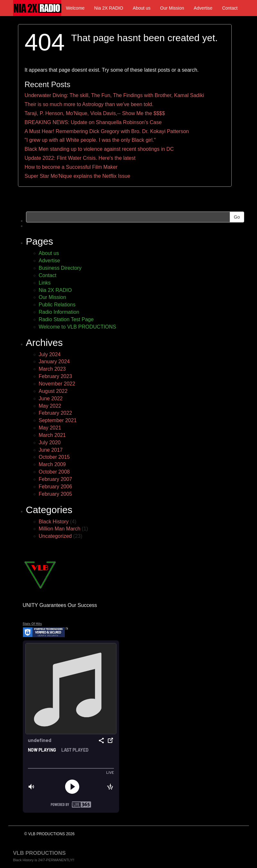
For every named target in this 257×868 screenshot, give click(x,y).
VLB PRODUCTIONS (39, 853)
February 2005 (56, 494)
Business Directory (60, 268)
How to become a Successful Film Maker (71, 167)
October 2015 (54, 457)
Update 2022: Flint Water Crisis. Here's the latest (80, 158)
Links (45, 283)
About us (142, 8)
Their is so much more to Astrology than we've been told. (89, 104)
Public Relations (57, 305)
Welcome (75, 8)
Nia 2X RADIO (109, 8)
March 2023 (52, 369)
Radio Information (59, 312)
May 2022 (50, 406)
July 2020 (50, 443)
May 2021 (50, 428)
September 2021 (58, 420)
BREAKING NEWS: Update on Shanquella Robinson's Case (93, 122)
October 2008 (54, 472)
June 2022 (51, 398)
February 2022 (56, 413)
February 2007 (56, 479)
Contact (230, 8)
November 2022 (57, 384)
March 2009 (52, 464)
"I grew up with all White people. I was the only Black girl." (90, 140)
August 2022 (53, 391)
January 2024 (54, 362)
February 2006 (56, 487)
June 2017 (51, 450)
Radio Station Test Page (66, 319)
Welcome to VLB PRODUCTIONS (78, 327)
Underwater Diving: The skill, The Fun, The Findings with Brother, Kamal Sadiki (114, 95)
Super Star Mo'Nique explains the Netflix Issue (77, 176)
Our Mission (172, 8)
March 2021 (52, 435)
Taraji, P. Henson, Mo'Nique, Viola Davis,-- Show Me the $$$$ (95, 113)
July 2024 (50, 354)
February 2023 (56, 376)
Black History (54, 522)
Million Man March (60, 529)
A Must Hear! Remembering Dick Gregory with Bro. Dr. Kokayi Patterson (107, 131)
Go (237, 217)
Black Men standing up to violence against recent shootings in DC (99, 149)
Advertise (203, 8)
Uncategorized (55, 536)
